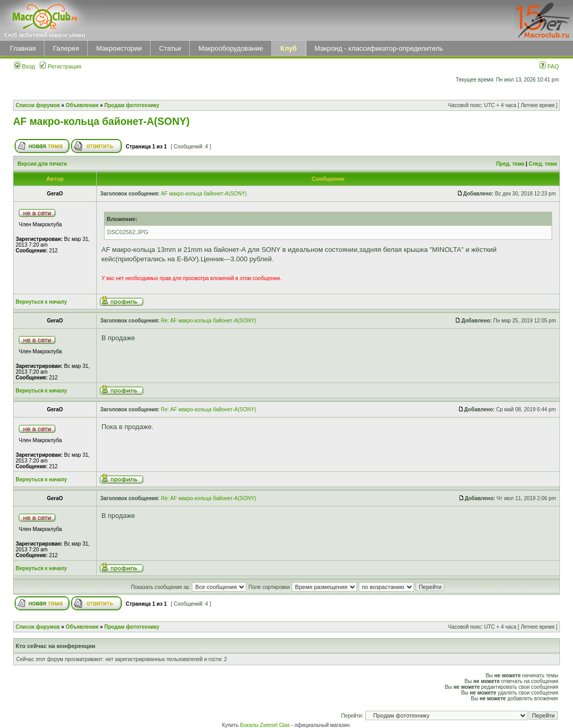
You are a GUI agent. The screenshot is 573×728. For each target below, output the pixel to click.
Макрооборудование (231, 48)
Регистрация (60, 66)
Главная (23, 48)
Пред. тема (510, 164)
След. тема (543, 164)
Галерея (66, 48)
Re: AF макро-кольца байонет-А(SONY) (209, 321)
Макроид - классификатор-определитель (379, 48)
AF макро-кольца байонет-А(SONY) (101, 121)
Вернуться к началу (41, 302)
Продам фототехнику (132, 105)
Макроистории (119, 48)
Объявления (82, 105)
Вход (25, 66)
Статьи (170, 48)
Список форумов (38, 105)
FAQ (549, 66)
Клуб (288, 48)
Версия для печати (42, 164)
